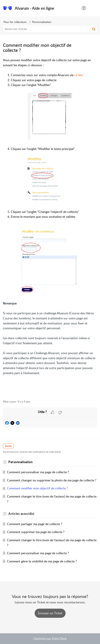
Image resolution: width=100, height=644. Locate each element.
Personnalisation (42, 22)
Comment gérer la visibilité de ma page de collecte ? (42, 561)
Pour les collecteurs (15, 22)
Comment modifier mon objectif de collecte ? (37, 488)
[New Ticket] (50, 613)
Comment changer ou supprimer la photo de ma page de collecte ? (52, 480)
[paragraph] (50, 227)
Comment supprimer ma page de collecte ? (36, 532)
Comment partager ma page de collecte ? (35, 524)
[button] (84, 8)
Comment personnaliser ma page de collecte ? (38, 472)
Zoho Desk (59, 639)
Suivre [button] (8, 446)
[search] (50, 29)
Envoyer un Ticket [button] (50, 613)
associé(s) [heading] (21, 514)
